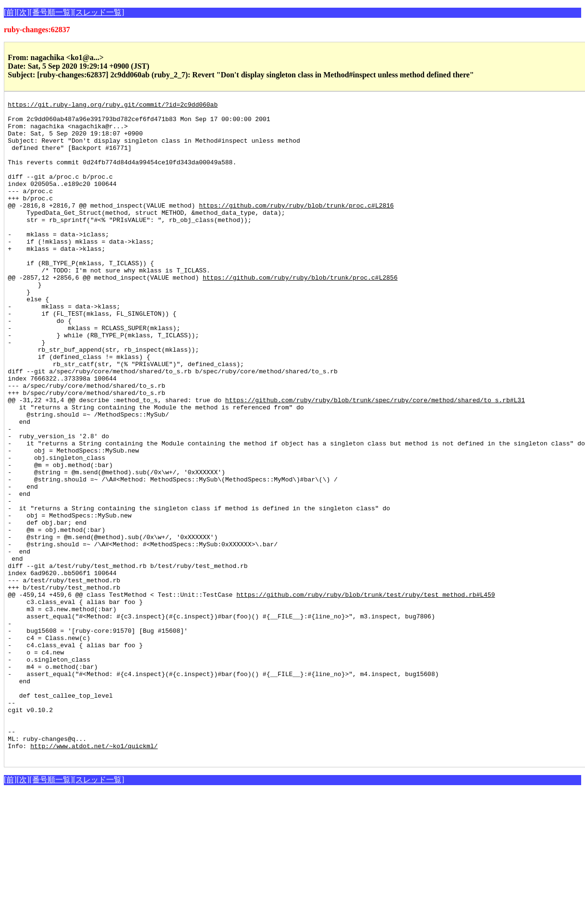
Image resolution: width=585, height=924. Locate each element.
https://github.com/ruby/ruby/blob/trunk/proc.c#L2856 (300, 313)
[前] (10, 12)
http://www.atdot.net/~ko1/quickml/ (94, 875)
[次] (23, 12)
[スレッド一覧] (99, 12)
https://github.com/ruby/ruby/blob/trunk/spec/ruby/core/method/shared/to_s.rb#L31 (375, 460)
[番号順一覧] (51, 12)
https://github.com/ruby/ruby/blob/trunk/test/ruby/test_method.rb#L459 (366, 694)
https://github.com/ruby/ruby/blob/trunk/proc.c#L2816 (296, 227)
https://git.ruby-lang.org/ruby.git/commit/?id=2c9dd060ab (113, 106)
